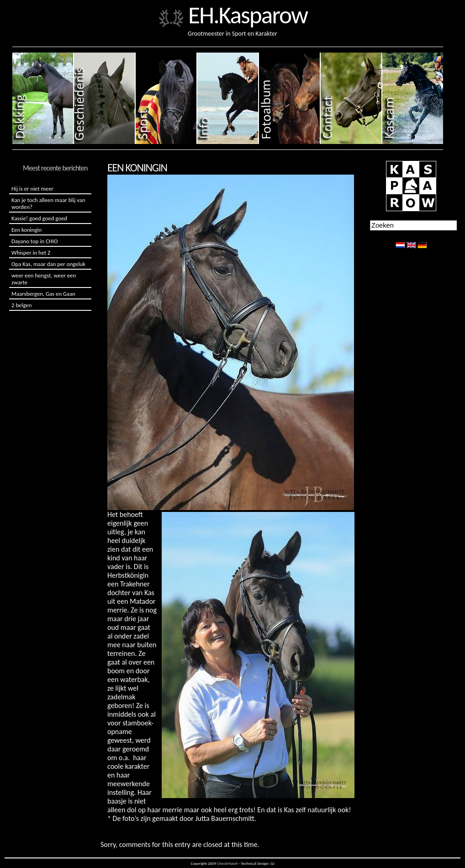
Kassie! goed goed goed (39, 218)
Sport (166, 98)
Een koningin (26, 230)
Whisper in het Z (31, 253)
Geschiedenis (105, 98)
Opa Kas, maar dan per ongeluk (48, 264)
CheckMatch (227, 863)
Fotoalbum (290, 98)
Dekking (43, 98)
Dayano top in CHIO (34, 241)
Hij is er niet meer (32, 189)
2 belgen (21, 305)
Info (228, 98)
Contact (351, 98)
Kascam (413, 98)
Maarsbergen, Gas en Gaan (43, 294)
